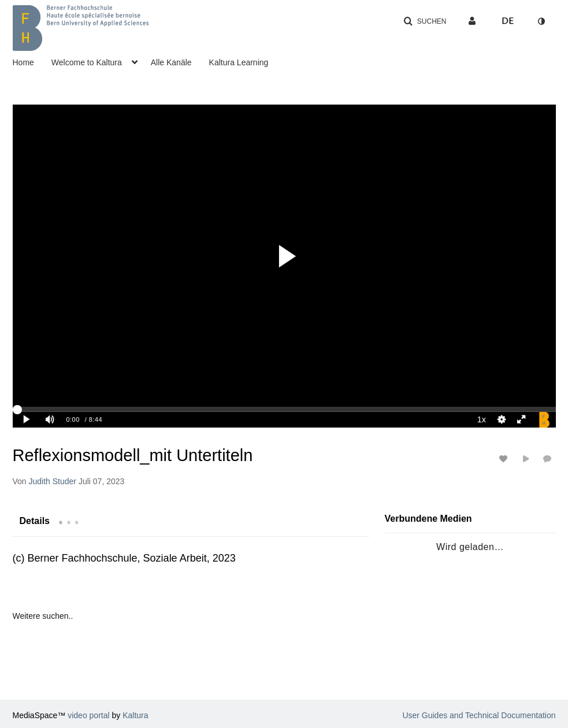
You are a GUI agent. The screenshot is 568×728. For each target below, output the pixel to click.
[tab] (35, 521)
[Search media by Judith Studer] (53, 481)
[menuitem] (32, 61)
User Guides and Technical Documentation (479, 715)
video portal (88, 715)
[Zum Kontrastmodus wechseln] (541, 21)
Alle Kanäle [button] (171, 62)
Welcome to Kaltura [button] (87, 62)
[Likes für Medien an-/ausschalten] (505, 458)
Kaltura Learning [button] (239, 62)
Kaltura (135, 715)
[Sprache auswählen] (508, 21)
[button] (425, 21)
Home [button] (23, 62)
